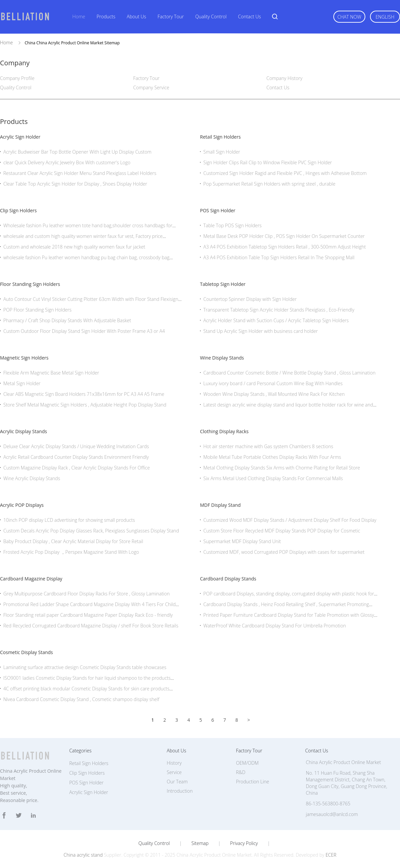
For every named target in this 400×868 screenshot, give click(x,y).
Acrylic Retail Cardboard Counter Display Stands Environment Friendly (76, 457)
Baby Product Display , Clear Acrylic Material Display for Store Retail (73, 541)
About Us (136, 16)
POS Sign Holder (218, 210)
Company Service (151, 87)
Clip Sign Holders (18, 210)
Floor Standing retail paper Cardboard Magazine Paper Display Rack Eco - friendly (88, 615)
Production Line (252, 782)
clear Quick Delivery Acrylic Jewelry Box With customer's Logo (67, 162)
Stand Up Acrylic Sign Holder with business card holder (260, 331)
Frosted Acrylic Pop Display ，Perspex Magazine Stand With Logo (71, 552)
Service (174, 772)
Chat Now (349, 17)
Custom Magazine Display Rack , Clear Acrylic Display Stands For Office (76, 468)
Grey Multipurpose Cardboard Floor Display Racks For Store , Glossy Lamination (86, 594)
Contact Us (249, 16)
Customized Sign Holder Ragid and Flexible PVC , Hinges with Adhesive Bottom (285, 173)
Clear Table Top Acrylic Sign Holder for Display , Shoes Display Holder (75, 184)
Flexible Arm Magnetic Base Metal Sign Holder (51, 373)
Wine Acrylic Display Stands (32, 478)
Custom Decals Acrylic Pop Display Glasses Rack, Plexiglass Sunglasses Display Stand (91, 531)
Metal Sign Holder (22, 383)
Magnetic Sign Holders (24, 358)
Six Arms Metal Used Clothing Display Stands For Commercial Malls (273, 478)
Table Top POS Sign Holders (232, 225)
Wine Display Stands (222, 358)
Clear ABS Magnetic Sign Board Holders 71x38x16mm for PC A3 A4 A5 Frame (84, 394)
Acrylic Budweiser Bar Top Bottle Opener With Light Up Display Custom (77, 152)
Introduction (180, 791)
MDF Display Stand (220, 505)
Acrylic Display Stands (23, 431)
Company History (284, 78)
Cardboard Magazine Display (31, 579)
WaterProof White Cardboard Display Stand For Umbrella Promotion (275, 626)
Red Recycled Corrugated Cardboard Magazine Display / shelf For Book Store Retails (91, 626)
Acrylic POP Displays (22, 505)
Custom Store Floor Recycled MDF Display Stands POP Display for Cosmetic (282, 531)
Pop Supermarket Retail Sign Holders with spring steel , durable (269, 184)
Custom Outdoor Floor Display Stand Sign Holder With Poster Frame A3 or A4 (84, 331)
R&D (241, 772)
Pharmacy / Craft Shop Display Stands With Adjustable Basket (67, 320)
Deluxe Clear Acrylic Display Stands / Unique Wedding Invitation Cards (76, 446)
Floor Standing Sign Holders (30, 284)
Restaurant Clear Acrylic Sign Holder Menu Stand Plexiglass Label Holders (80, 173)
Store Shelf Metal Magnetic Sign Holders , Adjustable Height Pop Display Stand (85, 405)
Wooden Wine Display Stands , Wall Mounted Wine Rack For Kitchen (274, 394)
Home (79, 16)
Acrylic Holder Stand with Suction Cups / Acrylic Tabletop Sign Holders (276, 320)
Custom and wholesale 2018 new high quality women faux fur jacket (74, 247)
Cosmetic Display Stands (26, 652)
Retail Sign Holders (220, 137)
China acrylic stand (83, 855)
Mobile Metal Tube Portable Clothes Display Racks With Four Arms (272, 457)
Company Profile (17, 78)
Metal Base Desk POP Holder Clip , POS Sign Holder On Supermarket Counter (284, 236)
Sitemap (200, 843)
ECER (331, 855)
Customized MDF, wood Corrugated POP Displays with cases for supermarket (284, 552)
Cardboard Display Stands (228, 579)
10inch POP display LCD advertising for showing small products (69, 520)
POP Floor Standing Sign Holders (37, 310)
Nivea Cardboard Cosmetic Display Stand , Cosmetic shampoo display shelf (81, 699)
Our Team (177, 782)
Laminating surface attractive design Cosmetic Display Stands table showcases (85, 667)
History (174, 763)
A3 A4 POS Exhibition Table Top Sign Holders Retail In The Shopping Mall (279, 257)
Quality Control (211, 16)
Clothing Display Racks (224, 431)
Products (106, 16)
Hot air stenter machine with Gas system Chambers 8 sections (268, 446)
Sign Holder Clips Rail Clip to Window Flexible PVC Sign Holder (268, 162)
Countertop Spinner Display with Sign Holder (250, 299)
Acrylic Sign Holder (20, 137)
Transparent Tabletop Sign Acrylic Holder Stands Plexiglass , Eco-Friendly (279, 310)
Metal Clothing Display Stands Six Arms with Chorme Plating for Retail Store (282, 468)
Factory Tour (171, 16)
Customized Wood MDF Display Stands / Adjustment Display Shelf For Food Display (290, 520)
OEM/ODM (247, 763)
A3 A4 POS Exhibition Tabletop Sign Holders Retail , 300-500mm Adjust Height (284, 247)
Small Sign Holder (222, 152)
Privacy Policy (244, 843)
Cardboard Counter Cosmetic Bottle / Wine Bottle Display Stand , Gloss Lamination (289, 373)
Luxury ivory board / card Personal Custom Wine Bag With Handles (273, 383)
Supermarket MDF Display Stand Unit (242, 541)
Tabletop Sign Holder (223, 284)
